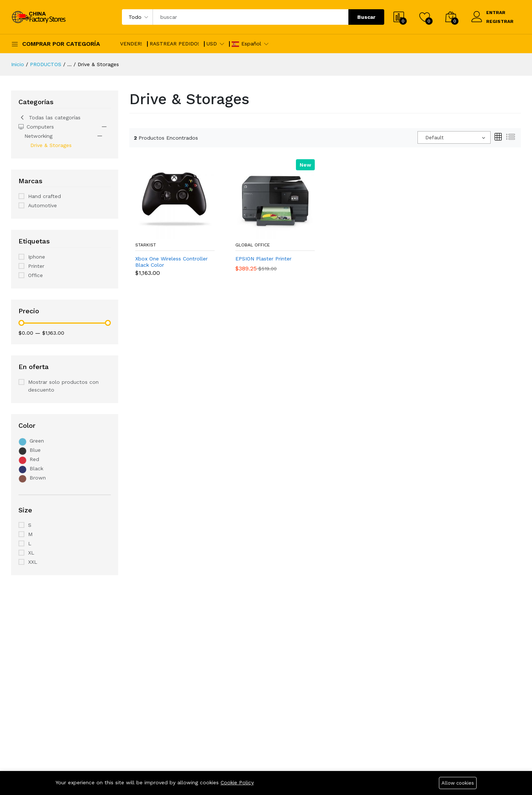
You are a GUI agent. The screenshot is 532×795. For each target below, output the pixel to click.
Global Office (253, 245)
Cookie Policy (237, 782)
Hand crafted (45, 196)
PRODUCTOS (46, 64)
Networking (38, 136)
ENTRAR (496, 13)
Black (36, 468)
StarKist (146, 245)
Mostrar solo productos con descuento (63, 386)
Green (37, 441)
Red (34, 459)
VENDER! (131, 44)
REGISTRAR (500, 21)
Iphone (37, 257)
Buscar (366, 17)
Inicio (18, 64)
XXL (33, 562)
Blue (35, 450)
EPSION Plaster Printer (263, 259)
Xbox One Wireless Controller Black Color (171, 262)
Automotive (42, 205)
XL (31, 553)
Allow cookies (458, 783)
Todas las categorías (50, 117)
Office (35, 275)
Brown (38, 478)
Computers (36, 127)
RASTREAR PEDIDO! (174, 44)
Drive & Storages (51, 145)
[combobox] (454, 137)
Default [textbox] (434, 137)
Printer (36, 266)
